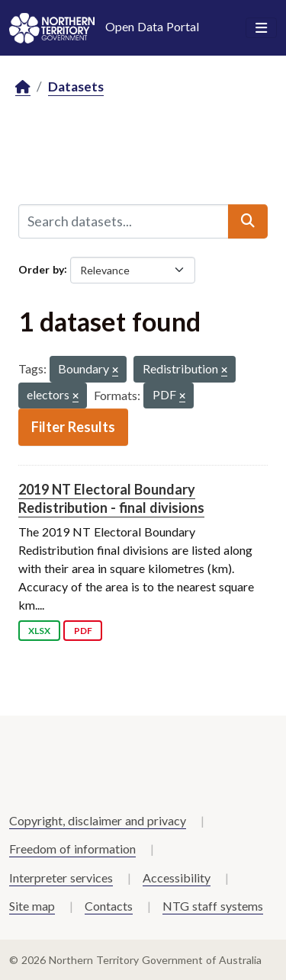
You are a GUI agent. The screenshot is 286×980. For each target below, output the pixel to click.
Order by (41, 269)
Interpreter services (61, 878)
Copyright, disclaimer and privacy (98, 820)
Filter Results (73, 427)
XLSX (39, 631)
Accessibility (177, 878)
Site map (32, 906)
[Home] (23, 87)
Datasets (76, 86)
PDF (83, 631)
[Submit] (248, 221)
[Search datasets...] (124, 221)
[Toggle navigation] (261, 28)
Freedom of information (72, 849)
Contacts (109, 906)
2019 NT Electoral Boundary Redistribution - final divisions (111, 498)
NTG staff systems (213, 906)
